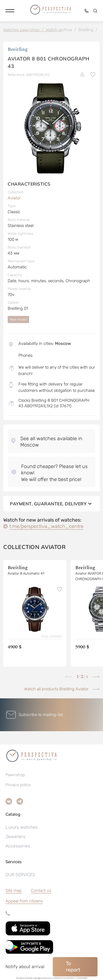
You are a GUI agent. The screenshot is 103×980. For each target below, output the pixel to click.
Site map (14, 891)
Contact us (41, 891)
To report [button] (73, 967)
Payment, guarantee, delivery (51, 504)
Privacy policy (18, 785)
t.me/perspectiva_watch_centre (46, 526)
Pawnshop (15, 775)
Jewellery (16, 837)
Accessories (18, 846)
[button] (10, 11)
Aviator (14, 198)
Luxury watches (22, 827)
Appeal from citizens (24, 901)
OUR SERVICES (20, 875)
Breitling (18, 49)
